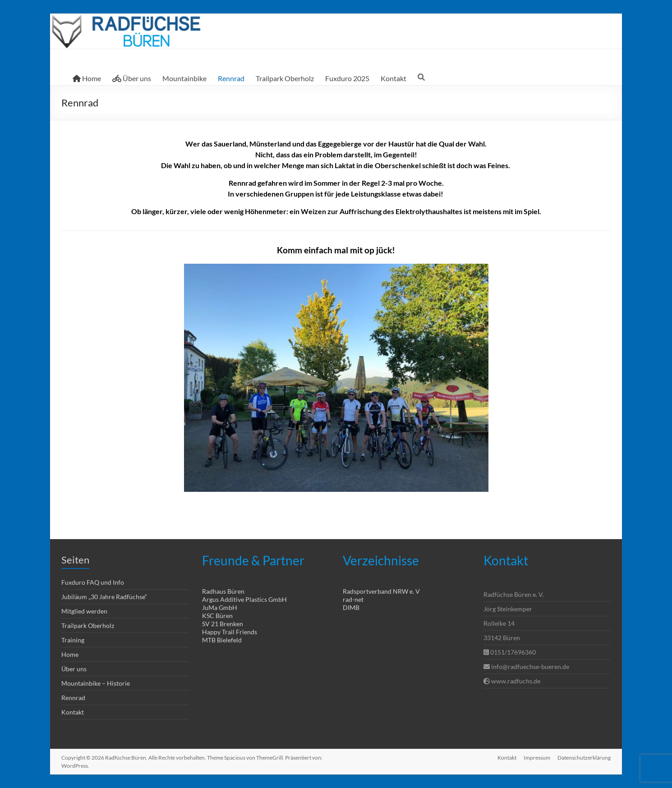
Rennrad (231, 78)
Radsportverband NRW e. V (381, 591)
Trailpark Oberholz (285, 78)
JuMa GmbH (220, 607)
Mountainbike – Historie (96, 683)
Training (73, 640)
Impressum (537, 758)
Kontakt (394, 78)
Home (87, 78)
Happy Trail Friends (230, 632)
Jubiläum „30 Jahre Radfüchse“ (104, 597)
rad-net (353, 599)
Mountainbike (184, 78)
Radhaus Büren (223, 591)
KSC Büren (217, 616)
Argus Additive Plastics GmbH (244, 599)
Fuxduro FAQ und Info (93, 582)
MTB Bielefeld (222, 640)
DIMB (351, 607)
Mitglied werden (84, 611)
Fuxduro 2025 (347, 78)
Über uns (132, 78)
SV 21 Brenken (223, 624)
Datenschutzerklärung (584, 758)
